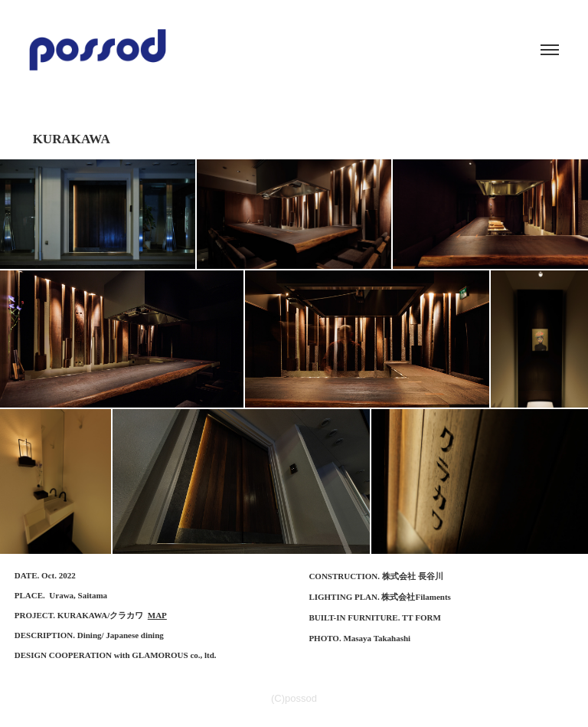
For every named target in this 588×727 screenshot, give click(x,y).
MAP (157, 615)
